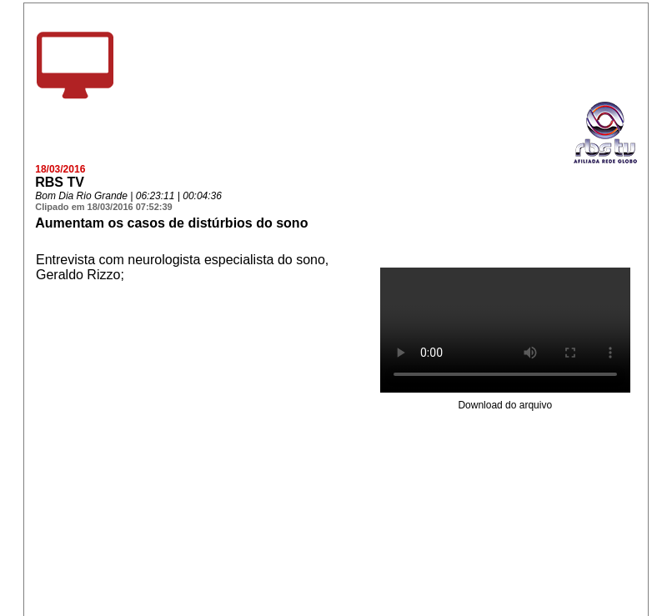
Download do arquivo (505, 405)
